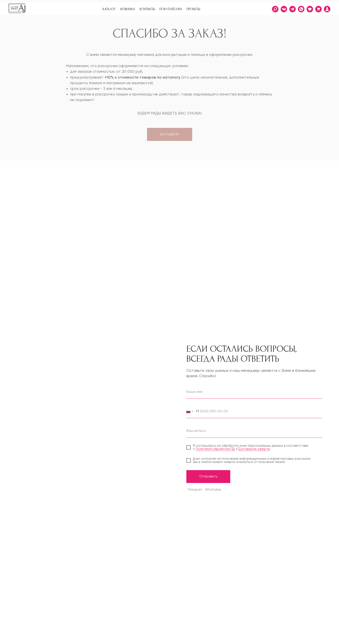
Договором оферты (254, 454)
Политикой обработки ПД (215, 454)
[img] (327, 9)
